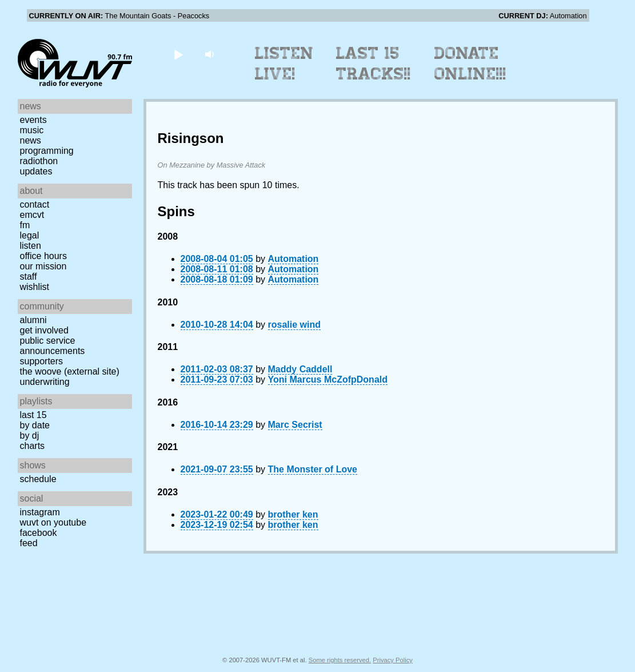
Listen (31, 246)
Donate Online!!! (470, 63)
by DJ (30, 436)
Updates (36, 171)
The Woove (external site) (70, 371)
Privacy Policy (393, 660)
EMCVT (32, 215)
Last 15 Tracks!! (374, 63)
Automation (293, 259)
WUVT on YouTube (53, 522)
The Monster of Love (313, 469)
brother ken (293, 514)
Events (33, 120)
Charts (33, 446)
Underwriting (45, 382)
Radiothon (39, 161)
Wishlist (35, 287)
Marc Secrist (295, 425)
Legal (30, 235)
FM (25, 225)
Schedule (38, 479)
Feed (29, 543)
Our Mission (43, 266)
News (31, 140)
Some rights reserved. (340, 660)
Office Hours (43, 256)
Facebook (39, 533)
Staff (29, 277)
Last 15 (33, 415)
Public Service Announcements (53, 346)
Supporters (42, 361)
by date (35, 425)
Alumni (33, 320)
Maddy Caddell (300, 369)
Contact (35, 204)
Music (32, 130)
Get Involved (44, 330)
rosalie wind (294, 325)
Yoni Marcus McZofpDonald (328, 379)
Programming (47, 151)
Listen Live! (284, 63)
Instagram (40, 512)
